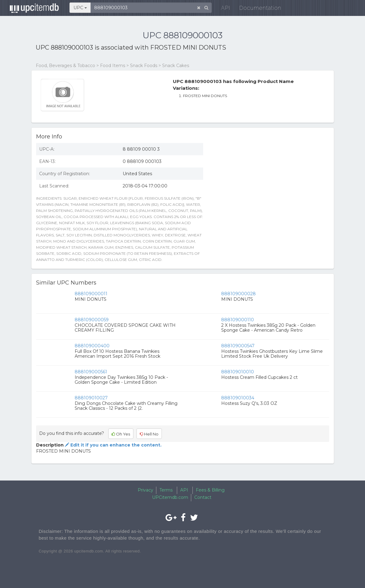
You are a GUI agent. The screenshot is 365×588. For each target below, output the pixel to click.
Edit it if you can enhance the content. (113, 445)
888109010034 (238, 398)
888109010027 (91, 398)
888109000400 (92, 346)
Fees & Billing (210, 490)
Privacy (145, 490)
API (222, 9)
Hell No (149, 434)
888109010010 (238, 372)
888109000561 (91, 372)
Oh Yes (121, 434)
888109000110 (238, 320)
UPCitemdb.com (170, 497)
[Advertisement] (271, 183)
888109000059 (92, 320)
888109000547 (238, 346)
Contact (203, 497)
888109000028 (238, 294)
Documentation (257, 9)
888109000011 (91, 294)
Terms (166, 490)
